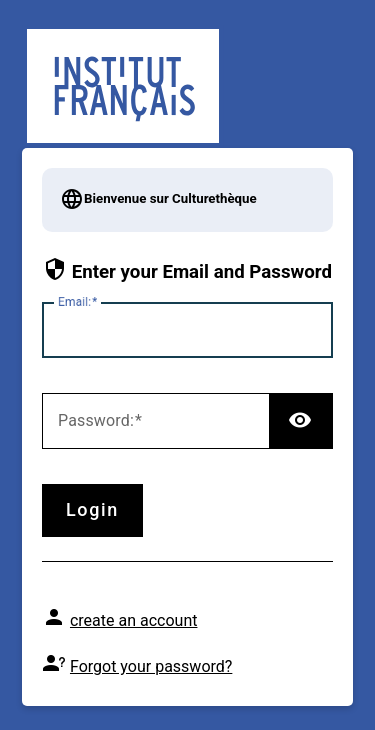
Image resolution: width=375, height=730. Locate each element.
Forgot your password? (151, 666)
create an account (134, 620)
